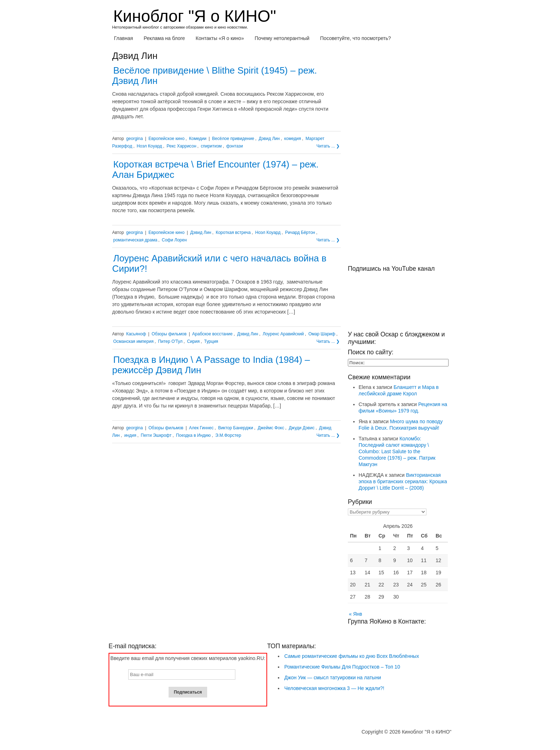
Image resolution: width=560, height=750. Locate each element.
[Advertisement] (398, 158)
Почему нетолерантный (282, 38)
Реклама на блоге (164, 38)
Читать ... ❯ (328, 146)
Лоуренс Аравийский (283, 334)
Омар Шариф (322, 334)
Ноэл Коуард (149, 146)
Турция (211, 341)
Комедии (198, 139)
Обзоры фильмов (169, 334)
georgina (134, 139)
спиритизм (211, 146)
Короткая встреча (233, 232)
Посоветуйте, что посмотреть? (355, 38)
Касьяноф (136, 334)
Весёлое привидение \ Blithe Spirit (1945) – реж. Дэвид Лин (215, 76)
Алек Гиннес (201, 428)
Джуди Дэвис (301, 428)
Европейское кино (167, 139)
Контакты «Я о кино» (220, 38)
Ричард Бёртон (300, 232)
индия (130, 435)
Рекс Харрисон (182, 146)
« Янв (356, 614)
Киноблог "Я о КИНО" (195, 16)
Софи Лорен (174, 240)
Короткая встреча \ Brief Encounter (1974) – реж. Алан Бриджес (215, 169)
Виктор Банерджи (236, 428)
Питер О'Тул (170, 341)
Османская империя (133, 341)
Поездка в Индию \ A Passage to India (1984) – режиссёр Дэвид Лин (211, 365)
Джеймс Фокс (271, 428)
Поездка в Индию (193, 435)
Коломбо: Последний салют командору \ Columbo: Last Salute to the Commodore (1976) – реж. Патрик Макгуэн (397, 451)
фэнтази (234, 146)
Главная (123, 38)
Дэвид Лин (269, 139)
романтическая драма (135, 240)
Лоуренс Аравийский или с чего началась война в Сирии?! (219, 263)
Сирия (193, 341)
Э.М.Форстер (228, 435)
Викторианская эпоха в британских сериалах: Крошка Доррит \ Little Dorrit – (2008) (403, 481)
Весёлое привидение (233, 139)
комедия (293, 139)
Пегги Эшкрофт (156, 435)
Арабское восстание (212, 334)
